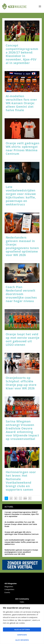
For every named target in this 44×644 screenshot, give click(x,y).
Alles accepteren (22, 629)
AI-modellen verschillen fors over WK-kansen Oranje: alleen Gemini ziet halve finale (21, 103)
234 (25, 498)
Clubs (22, 602)
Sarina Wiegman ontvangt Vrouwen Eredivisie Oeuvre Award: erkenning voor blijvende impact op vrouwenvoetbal (22, 430)
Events (7, 592)
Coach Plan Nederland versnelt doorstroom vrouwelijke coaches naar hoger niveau (21, 294)
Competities (9, 589)
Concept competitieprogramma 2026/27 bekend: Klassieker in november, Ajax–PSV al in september (22, 54)
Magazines (9, 586)
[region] (22, 624)
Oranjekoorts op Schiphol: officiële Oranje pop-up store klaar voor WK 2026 (21, 383)
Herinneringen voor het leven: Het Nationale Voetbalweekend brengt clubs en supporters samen (21, 481)
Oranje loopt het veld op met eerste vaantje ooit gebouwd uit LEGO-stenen (23, 339)
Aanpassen (22, 635)
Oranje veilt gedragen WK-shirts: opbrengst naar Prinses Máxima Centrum (23, 148)
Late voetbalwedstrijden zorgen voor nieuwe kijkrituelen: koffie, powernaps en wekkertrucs (21, 196)
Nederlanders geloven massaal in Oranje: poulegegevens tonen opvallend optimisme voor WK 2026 (22, 246)
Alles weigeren (22, 640)
